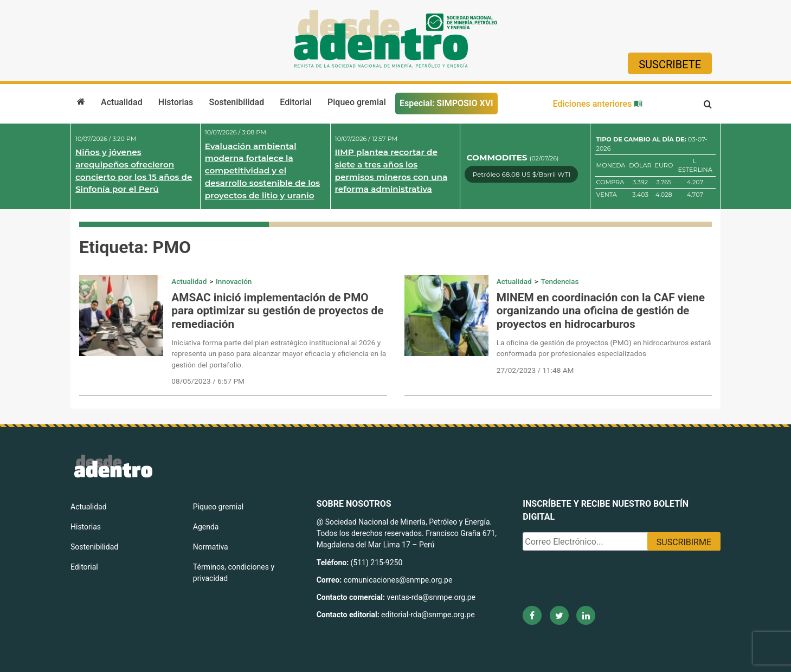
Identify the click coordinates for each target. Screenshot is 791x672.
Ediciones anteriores (598, 104)
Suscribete (670, 64)
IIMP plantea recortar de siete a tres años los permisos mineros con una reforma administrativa (391, 170)
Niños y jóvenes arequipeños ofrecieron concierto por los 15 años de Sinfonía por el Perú (134, 170)
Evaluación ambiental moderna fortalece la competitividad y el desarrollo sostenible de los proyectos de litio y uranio (262, 171)
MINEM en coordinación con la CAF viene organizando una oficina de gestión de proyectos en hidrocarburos (601, 311)
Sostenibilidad (236, 102)
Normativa (211, 547)
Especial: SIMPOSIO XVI (446, 103)
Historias (176, 102)
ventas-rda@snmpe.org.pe (431, 597)
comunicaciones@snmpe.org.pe (399, 580)
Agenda (206, 527)
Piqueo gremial (357, 102)
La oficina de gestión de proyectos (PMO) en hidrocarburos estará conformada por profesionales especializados (604, 348)
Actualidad (122, 102)
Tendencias (560, 281)
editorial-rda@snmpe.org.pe (428, 615)
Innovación (234, 281)
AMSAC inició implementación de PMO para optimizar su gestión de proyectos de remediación (277, 311)
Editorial (296, 102)
